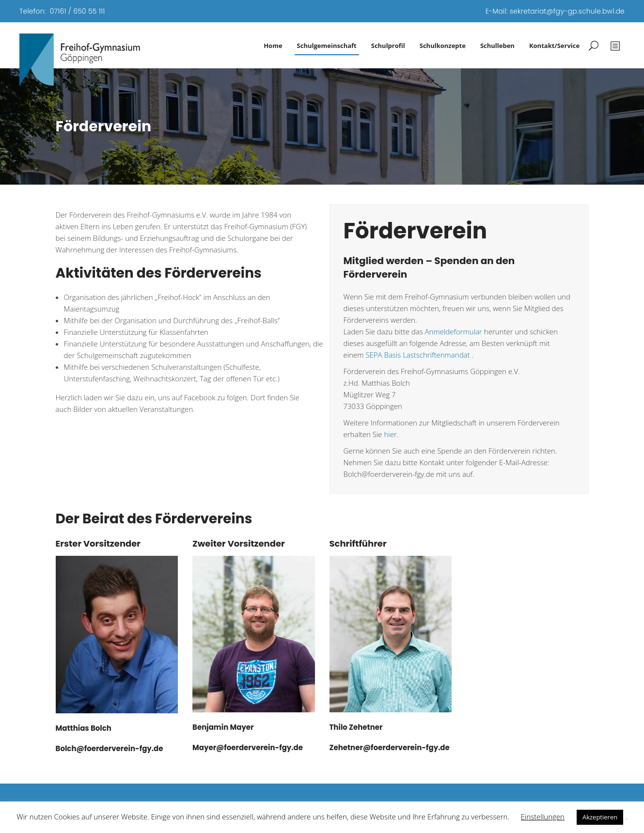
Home (273, 46)
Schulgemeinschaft (327, 46)
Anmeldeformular (454, 331)
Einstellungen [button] (543, 817)
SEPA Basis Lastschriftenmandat (418, 355)
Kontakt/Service (554, 46)
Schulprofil (388, 46)
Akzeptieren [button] (600, 817)
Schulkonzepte (443, 46)
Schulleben (497, 46)
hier (391, 434)
